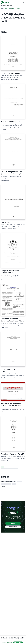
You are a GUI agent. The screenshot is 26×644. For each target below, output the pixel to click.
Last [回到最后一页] (15, 467)
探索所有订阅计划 (13, 527)
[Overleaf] (5, 2)
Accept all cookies (18, 642)
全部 (6, 8)
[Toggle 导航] (24, 2)
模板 (10, 8)
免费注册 (13, 523)
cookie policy (12, 640)
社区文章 (18, 8)
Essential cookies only (7, 642)
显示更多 (4, 487)
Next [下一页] (9, 467)
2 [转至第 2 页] (5, 467)
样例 (13, 8)
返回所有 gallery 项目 (6, 6)
